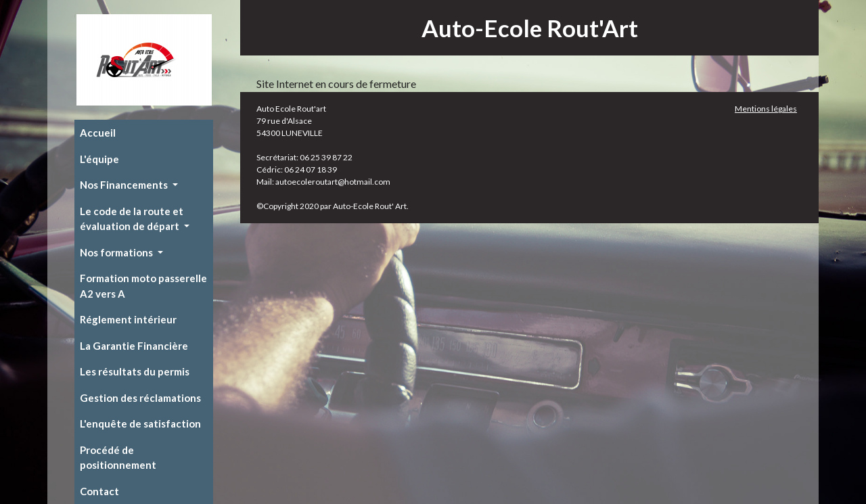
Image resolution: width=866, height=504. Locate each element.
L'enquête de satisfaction (140, 423)
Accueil (98, 133)
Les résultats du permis (135, 371)
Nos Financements (125, 185)
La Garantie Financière (134, 346)
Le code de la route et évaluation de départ (132, 219)
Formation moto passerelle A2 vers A (143, 286)
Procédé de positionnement (118, 458)
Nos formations (117, 252)
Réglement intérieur (128, 319)
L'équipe (99, 159)
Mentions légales (766, 109)
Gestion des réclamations (140, 398)
